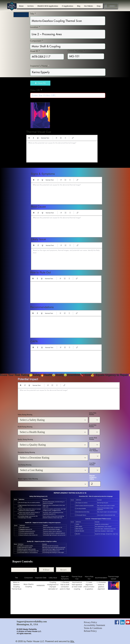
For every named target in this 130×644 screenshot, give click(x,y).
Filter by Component (18, 565)
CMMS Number (75, 51)
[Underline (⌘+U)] (38, 138)
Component (36, 41)
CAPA (34, 341)
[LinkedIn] (122, 622)
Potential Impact (28, 379)
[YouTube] (128, 622)
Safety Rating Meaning (25, 415)
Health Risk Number (93, 426)
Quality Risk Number (93, 439)
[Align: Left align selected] (57, 138)
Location (34, 27)
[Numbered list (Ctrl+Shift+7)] (61, 138)
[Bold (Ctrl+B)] (29, 138)
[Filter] (46, 570)
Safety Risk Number (93, 414)
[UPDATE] (21, 15)
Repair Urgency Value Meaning (28, 479)
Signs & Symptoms (43, 174)
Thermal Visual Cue (39, 132)
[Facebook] (117, 622)
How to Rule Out (40, 272)
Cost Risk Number (92, 464)
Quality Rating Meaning (25, 440)
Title (32, 14)
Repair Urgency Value (93, 477)
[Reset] (63, 570)
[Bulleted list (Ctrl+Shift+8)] (65, 138)
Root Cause (38, 207)
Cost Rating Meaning (25, 465)
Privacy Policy (90, 622)
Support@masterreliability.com (32, 622)
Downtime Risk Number (94, 450)
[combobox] (24, 570)
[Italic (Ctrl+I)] (33, 138)
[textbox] (62, 151)
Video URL (35, 90)
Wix (72, 641)
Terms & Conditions (93, 628)
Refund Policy (90, 631)
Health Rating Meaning (25, 427)
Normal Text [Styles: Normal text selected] (45, 138)
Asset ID (34, 51)
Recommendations (42, 307)
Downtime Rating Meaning (26, 452)
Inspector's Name (39, 66)
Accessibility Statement (94, 625)
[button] (40, 83)
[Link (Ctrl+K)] (73, 138)
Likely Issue (38, 239)
